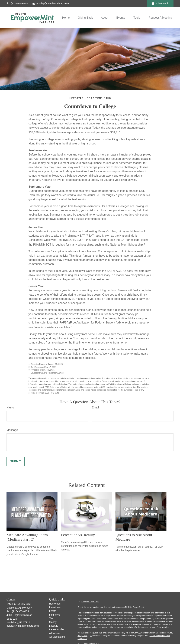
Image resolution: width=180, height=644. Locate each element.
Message (12, 430)
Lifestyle (54, 626)
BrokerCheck (139, 607)
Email (95, 407)
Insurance (55, 615)
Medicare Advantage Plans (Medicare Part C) (27, 537)
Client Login (160, 4)
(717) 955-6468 (17, 4)
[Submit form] (16, 461)
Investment (55, 607)
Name (10, 407)
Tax (51, 618)
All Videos (55, 633)
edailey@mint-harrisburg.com (50, 4)
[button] (66, 18)
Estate (53, 611)
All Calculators (57, 637)
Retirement (55, 604)
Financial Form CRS (90, 602)
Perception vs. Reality (78, 535)
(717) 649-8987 (24, 608)
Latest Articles (57, 629)
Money (53, 622)
